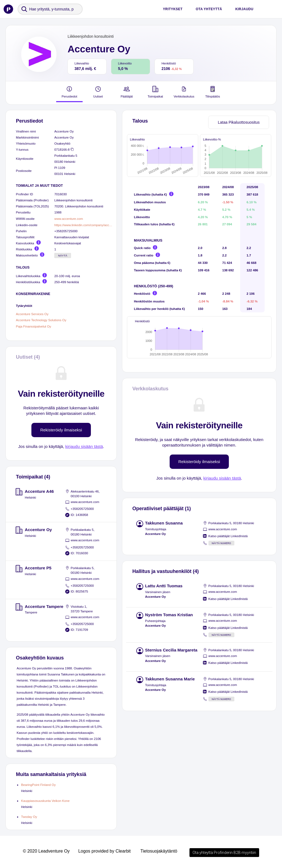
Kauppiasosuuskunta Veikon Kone (45, 801)
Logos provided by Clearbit (104, 851)
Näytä (63, 255)
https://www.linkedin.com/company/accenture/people (83, 225)
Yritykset (173, 9)
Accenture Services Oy (32, 314)
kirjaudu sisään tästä (84, 446)
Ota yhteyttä (209, 9)
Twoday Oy (29, 817)
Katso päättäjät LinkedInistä (228, 543)
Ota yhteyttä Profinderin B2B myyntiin (224, 853)
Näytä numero (221, 550)
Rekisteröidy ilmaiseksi (61, 430)
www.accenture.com (69, 219)
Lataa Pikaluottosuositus (239, 122)
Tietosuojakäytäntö (159, 851)
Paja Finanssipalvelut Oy (34, 326)
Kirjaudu (244, 9)
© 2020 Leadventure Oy (46, 851)
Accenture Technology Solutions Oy (41, 320)
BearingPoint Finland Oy (38, 785)
